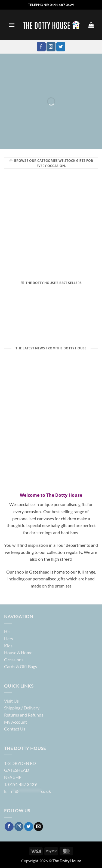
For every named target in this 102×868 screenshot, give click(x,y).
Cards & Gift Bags (21, 666)
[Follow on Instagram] (51, 47)
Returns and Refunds (24, 715)
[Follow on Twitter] (61, 47)
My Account (16, 722)
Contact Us (15, 729)
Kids (8, 646)
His (7, 631)
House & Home (18, 652)
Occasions (14, 660)
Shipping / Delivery (22, 708)
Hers (9, 638)
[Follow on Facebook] (41, 47)
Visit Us (11, 701)
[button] (12, 25)
